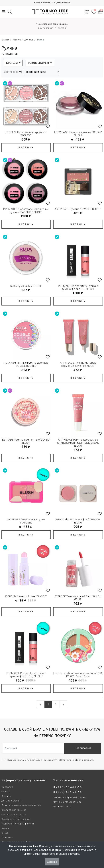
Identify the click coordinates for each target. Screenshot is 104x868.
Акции (5, 828)
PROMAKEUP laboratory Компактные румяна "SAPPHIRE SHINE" (26, 211)
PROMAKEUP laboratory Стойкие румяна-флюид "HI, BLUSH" (78, 288)
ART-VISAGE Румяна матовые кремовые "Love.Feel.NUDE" (78, 364)
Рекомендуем (39, 63)
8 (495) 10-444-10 (62, 3)
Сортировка (11, 72)
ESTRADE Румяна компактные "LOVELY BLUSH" (26, 441)
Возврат (7, 796)
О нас (5, 833)
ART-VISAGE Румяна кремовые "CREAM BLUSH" (78, 134)
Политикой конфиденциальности (77, 760)
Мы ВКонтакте (62, 807)
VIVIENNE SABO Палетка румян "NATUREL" (26, 521)
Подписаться (83, 748)
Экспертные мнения (14, 810)
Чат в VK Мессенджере (68, 802)
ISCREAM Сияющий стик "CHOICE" (26, 596)
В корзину (26, 147)
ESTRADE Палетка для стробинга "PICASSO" (26, 134)
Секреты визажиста (14, 815)
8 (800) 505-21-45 (42, 3)
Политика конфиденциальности (21, 805)
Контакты (8, 838)
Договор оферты (12, 801)
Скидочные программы (16, 819)
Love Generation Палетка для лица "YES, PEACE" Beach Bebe (78, 675)
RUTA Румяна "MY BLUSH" (26, 286)
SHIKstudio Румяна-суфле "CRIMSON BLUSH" (78, 521)
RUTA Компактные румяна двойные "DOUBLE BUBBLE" (26, 364)
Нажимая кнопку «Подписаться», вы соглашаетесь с (51, 760)
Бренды (12, 63)
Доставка (7, 787)
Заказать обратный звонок (70, 797)
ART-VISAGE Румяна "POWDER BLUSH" (78, 209)
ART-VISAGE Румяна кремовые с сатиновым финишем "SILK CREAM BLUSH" (78, 443)
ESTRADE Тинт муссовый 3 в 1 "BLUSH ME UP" (78, 598)
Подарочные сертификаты (18, 824)
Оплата (6, 792)
